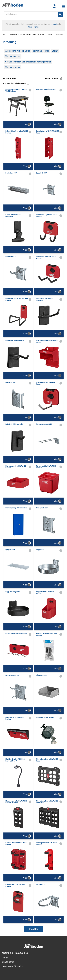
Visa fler (33, 929)
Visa (27, 124)
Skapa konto (8, 962)
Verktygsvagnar (13, 67)
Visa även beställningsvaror (16, 83)
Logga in (6, 957)
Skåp (47, 51)
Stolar (55, 51)
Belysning (37, 51)
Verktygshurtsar (13, 56)
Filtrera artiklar (54, 79)
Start (5, 35)
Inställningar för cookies (13, 966)
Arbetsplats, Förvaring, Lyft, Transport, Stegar (36, 35)
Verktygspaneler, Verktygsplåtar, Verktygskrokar (28, 62)
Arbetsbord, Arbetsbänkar (18, 51)
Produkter (13, 35)
